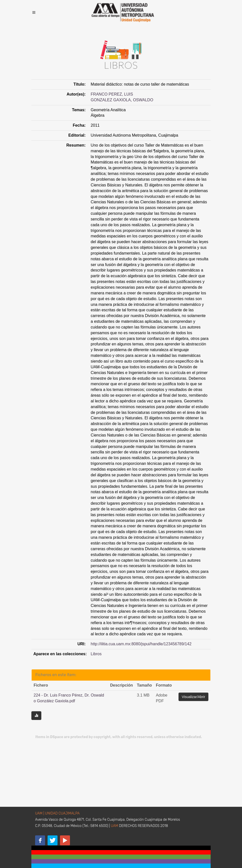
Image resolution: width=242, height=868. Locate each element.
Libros (96, 654)
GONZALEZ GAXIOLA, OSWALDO (122, 100)
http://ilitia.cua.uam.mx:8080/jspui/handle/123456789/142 (141, 644)
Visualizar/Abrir (193, 697)
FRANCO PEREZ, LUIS (112, 94)
